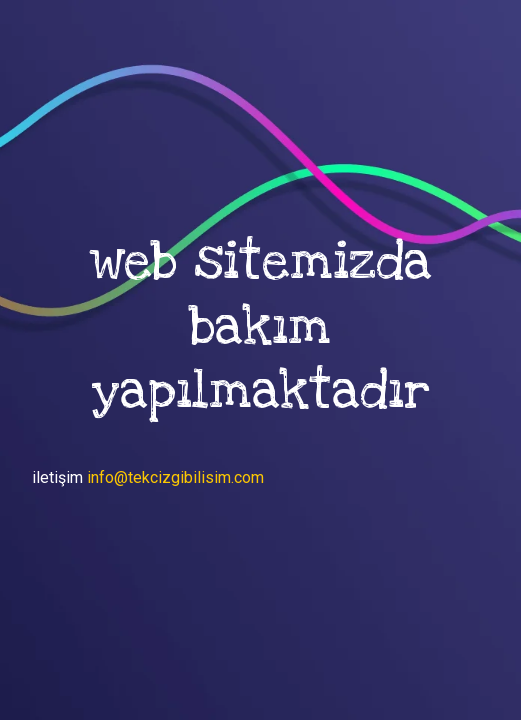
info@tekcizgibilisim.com (175, 477)
